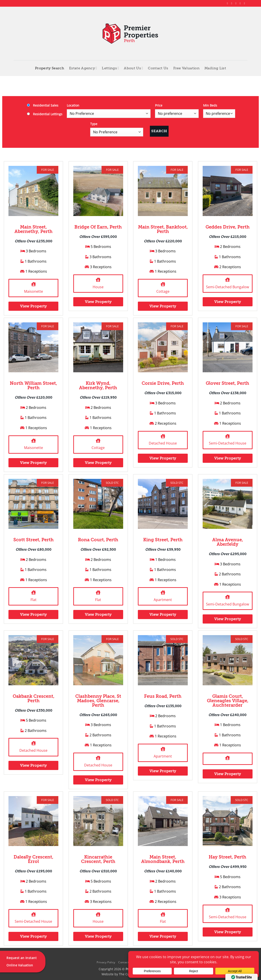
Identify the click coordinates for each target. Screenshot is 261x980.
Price (159, 105)
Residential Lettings (45, 114)
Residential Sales (43, 105)
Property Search (50, 68)
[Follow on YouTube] (245, 3)
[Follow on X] (237, 3)
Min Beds (210, 105)
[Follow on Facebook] (228, 3)
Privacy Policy (106, 962)
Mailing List (215, 68)
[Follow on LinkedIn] (241, 3)
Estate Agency (83, 68)
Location (73, 105)
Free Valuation (186, 68)
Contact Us (158, 68)
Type (94, 124)
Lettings (110, 68)
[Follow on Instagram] (232, 3)
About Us (133, 68)
